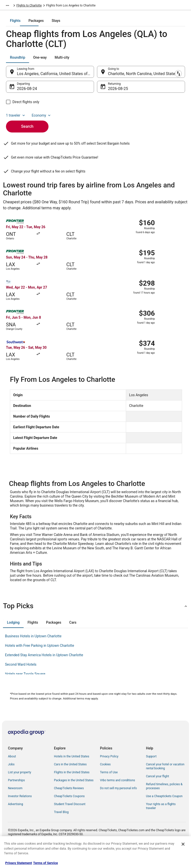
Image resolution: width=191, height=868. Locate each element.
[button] (95, 623)
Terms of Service (45, 863)
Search (27, 130)
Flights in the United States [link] (72, 789)
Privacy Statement (19, 863)
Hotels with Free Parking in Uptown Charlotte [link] (40, 662)
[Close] (183, 844)
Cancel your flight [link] (158, 793)
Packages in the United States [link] (74, 797)
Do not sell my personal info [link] (118, 805)
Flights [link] (21, 6)
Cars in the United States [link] (70, 781)
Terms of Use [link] (109, 789)
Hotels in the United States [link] (72, 773)
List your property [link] (20, 789)
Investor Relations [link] (20, 813)
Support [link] (151, 773)
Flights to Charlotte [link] (104, 6)
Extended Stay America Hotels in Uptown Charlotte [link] (44, 672)
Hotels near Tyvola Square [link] (25, 691)
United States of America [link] (46, 6)
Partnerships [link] (16, 797)
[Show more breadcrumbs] (7, 6)
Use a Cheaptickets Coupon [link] (164, 813)
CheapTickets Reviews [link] (69, 805)
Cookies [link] (105, 781)
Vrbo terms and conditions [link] (118, 797)
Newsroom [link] (15, 805)
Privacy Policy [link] (109, 773)
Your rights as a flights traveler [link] (161, 823)
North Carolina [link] (77, 6)
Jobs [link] (11, 781)
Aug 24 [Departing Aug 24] (23, 92)
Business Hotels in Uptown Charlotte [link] (33, 653)
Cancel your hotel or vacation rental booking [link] (165, 783)
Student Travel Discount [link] (70, 821)
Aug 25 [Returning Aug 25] (114, 92)
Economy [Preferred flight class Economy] (42, 119)
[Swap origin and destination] (97, 75)
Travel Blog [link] (61, 829)
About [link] (12, 773)
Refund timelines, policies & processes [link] (164, 803)
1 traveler (16, 119)
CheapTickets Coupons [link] (69, 813)
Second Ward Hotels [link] (21, 681)
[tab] (76, 24)
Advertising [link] (15, 821)
